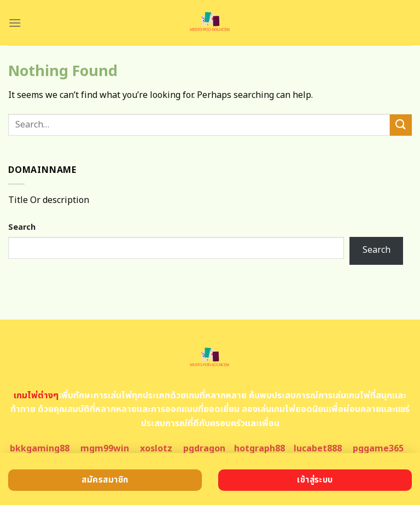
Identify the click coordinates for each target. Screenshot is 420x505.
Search (22, 227)
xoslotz (156, 449)
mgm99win (105, 449)
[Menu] (15, 23)
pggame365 (378, 449)
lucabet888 (318, 449)
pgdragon (204, 449)
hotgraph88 (259, 449)
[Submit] (401, 125)
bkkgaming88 (40, 449)
